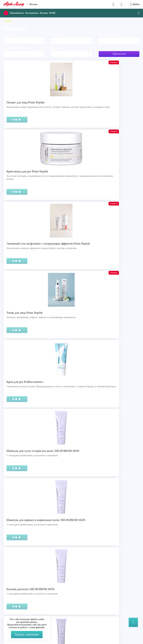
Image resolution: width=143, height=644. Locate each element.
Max (82, 572)
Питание (44, 13)
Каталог (10, 602)
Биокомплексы (17, 13)
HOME (52, 13)
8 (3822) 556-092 (129, 639)
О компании (12, 598)
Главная (8, 21)
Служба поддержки (16, 570)
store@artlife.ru (87, 583)
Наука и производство (18, 609)
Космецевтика (32, 13)
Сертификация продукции (20, 578)
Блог (9, 613)
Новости (11, 605)
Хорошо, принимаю (27, 634)
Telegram (84, 578)
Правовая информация (18, 574)
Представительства (16, 581)
